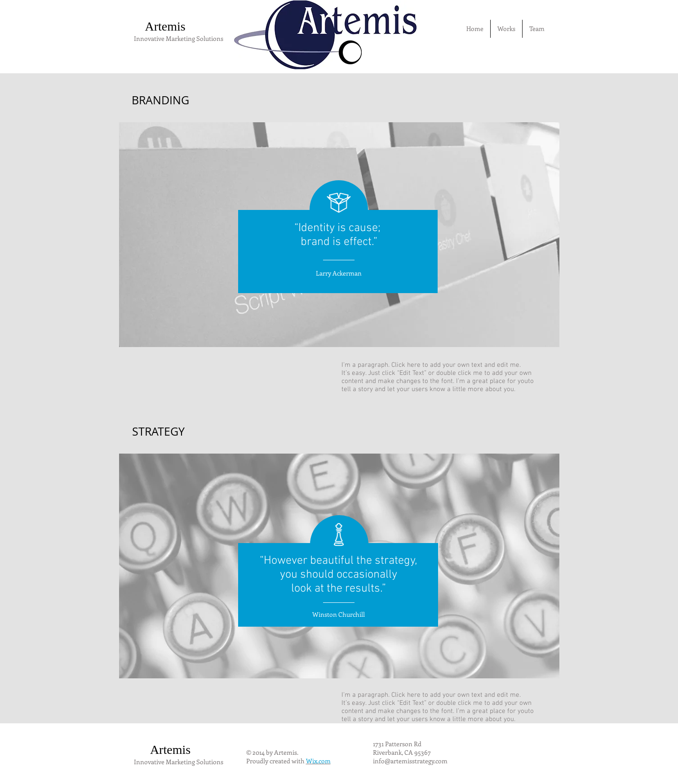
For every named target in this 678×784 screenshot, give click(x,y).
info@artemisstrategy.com (410, 761)
